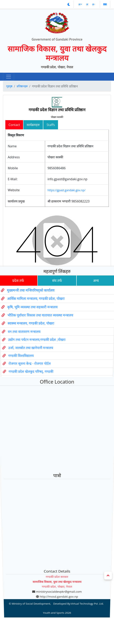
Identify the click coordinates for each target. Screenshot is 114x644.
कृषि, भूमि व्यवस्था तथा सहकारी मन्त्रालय (29, 320)
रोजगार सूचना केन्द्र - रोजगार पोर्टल (27, 376)
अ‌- (94, 4)
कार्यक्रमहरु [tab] (33, 125)
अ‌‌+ (81, 4)
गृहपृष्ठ (9, 86)
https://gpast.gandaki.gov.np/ (66, 190)
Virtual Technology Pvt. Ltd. (84, 561)
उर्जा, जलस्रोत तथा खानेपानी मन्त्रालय (28, 361)
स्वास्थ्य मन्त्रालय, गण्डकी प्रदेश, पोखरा (28, 337)
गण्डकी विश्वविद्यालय (18, 368)
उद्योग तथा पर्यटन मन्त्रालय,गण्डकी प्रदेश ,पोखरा (35, 353)
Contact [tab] (14, 125)
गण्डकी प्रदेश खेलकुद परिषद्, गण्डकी (29, 383)
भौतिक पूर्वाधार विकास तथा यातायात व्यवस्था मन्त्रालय (38, 328)
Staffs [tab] (51, 125)
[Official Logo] (57, 21)
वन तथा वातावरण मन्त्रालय (20, 345)
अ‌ (87, 4)
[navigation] (9, 77)
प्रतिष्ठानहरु (22, 86)
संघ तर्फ (57, 292)
